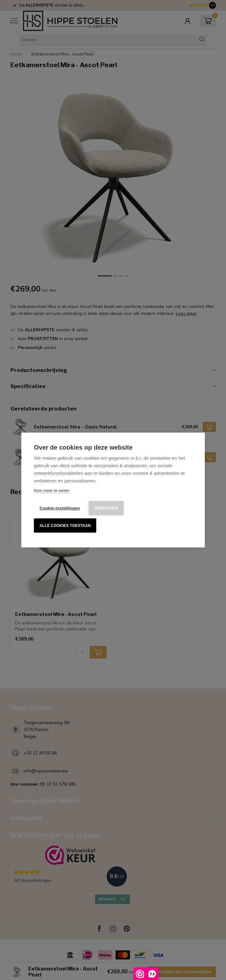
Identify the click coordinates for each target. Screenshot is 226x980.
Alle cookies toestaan (65, 526)
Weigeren (106, 508)
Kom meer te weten (52, 490)
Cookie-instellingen (60, 508)
